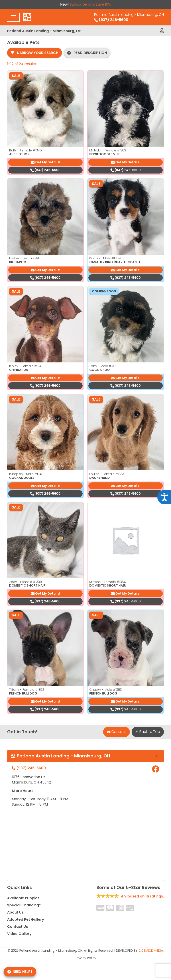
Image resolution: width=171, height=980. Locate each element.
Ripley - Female (26, 366)
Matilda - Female (108, 150)
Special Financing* (24, 905)
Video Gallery (19, 934)
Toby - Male (103, 366)
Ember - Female (26, 258)
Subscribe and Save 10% (90, 4)
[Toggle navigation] (13, 17)
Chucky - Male (106, 690)
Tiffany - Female (27, 690)
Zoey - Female (25, 582)
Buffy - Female (25, 150)
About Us (15, 912)
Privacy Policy (85, 958)
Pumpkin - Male (26, 474)
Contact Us (17, 927)
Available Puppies (23, 898)
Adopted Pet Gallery (26, 919)
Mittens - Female (108, 582)
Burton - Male (105, 258)
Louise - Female (107, 474)
